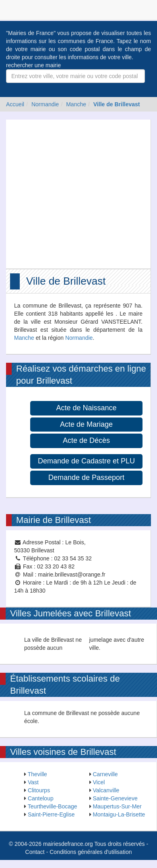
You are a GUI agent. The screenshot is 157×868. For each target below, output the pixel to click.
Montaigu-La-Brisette (119, 814)
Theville (37, 774)
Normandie (45, 104)
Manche (76, 104)
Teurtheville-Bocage (53, 806)
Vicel (99, 782)
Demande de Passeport (86, 477)
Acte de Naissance (86, 408)
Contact (35, 852)
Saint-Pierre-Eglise (51, 814)
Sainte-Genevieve (115, 798)
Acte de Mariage (86, 424)
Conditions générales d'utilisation (91, 852)
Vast (33, 782)
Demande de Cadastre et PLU (86, 461)
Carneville (105, 774)
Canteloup (41, 798)
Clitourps (39, 790)
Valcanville (106, 790)
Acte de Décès (86, 440)
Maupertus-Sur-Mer (117, 806)
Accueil (15, 104)
